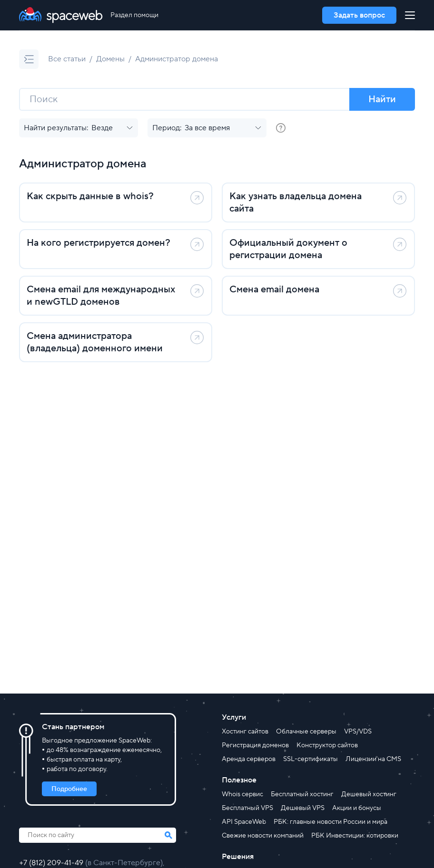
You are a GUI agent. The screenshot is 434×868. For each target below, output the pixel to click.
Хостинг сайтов (245, 732)
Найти (382, 99)
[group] (281, 128)
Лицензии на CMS (373, 759)
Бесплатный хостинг (302, 794)
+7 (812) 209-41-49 (52, 863)
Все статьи (67, 59)
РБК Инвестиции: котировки (355, 836)
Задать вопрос (359, 15)
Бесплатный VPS (247, 808)
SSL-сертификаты (311, 759)
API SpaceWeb (244, 822)
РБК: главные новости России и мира (330, 822)
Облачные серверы (306, 732)
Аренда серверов (249, 759)
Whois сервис (242, 794)
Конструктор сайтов (327, 745)
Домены (110, 59)
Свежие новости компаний (263, 836)
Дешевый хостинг (369, 794)
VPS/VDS (358, 732)
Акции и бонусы (357, 808)
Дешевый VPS (303, 808)
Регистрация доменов (255, 745)
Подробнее (69, 789)
